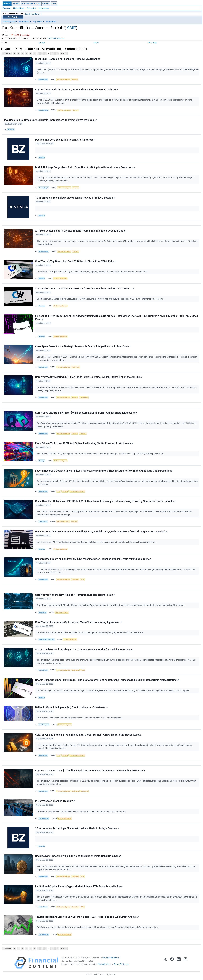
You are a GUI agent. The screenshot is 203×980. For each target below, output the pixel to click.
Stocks (16, 4)
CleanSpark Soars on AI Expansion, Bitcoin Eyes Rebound (68, 59)
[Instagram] (186, 963)
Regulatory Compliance (77, 491)
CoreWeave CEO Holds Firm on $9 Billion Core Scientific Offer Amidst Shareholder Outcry (86, 413)
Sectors (46, 4)
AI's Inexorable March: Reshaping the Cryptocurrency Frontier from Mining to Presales (84, 650)
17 (52, 53)
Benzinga (42, 157)
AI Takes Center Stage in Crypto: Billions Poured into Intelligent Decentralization (81, 231)
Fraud (83, 670)
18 (57, 53)
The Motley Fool (44, 725)
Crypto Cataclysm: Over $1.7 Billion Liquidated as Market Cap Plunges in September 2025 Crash (90, 771)
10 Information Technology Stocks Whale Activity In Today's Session (75, 198)
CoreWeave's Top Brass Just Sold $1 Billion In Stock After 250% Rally (76, 261)
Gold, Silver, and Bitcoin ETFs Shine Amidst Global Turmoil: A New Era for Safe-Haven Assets (88, 735)
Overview (7, 8)
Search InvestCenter (33, 14)
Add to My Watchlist (61, 38)
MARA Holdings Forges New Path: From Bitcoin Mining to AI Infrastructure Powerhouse (85, 167)
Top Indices (38, 22)
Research (152, 43)
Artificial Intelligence (63, 80)
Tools (54, 4)
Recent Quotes (9, 22)
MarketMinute (43, 80)
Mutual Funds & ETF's (31, 4)
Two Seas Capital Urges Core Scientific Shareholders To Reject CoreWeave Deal (50, 120)
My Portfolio (51, 22)
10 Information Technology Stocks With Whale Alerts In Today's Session (77, 829)
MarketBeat (42, 612)
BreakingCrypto (44, 110)
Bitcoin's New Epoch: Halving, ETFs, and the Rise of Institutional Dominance (78, 856)
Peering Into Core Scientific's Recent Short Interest (65, 140)
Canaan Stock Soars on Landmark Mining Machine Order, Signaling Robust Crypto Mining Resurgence (93, 559)
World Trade (76, 367)
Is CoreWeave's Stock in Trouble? (55, 801)
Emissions (83, 433)
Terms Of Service (121, 964)
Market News (19, 8)
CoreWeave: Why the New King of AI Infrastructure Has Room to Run (75, 595)
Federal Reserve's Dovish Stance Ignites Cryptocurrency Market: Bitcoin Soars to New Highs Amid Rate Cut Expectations (104, 471)
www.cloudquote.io (111, 958)
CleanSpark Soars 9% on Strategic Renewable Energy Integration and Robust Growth (83, 347)
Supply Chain (84, 398)
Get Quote (13, 17)
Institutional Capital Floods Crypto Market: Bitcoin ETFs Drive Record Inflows (79, 887)
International (44, 8)
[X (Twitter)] (165, 963)
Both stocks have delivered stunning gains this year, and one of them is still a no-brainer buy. (80, 718)
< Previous (7, 53)
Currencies (31, 8)
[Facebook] (172, 963)
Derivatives (75, 580)
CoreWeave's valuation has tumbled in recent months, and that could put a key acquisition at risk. (82, 812)
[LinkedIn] (179, 963)
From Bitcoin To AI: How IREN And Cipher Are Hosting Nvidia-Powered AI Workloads (84, 443)
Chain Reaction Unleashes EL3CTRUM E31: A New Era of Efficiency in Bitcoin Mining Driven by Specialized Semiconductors (105, 501)
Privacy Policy (104, 964)
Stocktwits (11, 130)
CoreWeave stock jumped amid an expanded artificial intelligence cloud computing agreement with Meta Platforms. (91, 633)
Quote (42, 43)
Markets (7, 4)
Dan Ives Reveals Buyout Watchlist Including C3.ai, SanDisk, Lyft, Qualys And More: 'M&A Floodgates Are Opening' (101, 532)
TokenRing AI (43, 522)
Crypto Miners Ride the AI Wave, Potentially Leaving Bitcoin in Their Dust (76, 90)
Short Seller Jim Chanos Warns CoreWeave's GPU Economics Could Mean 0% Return (84, 289)
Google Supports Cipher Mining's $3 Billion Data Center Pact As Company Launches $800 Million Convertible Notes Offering (107, 680)
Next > (64, 53)
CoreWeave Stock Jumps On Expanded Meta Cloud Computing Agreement (79, 622)
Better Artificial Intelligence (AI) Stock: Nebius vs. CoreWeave (71, 707)
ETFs (58, 491)
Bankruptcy (75, 670)
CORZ (72, 28)
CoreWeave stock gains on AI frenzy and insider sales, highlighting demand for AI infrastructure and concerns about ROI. (93, 272)
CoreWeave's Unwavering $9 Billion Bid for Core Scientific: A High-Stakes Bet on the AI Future (88, 377)
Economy (75, 80)
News (96, 43)
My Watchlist (24, 22)
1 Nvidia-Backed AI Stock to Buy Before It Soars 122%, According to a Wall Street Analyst (87, 917)
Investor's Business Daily (47, 640)
